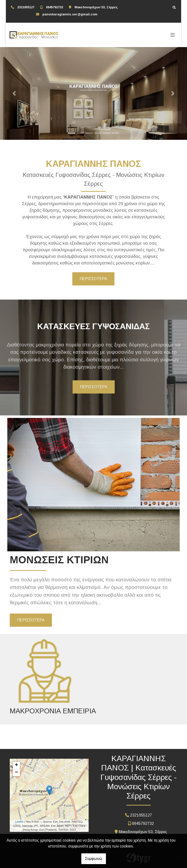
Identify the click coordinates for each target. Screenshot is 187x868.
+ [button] (16, 765)
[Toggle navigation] (173, 35)
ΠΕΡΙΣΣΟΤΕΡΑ (93, 279)
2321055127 (26, 7)
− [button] (16, 773)
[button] (14, 93)
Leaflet (19, 822)
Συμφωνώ (94, 859)
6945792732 (55, 7)
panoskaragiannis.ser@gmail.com (70, 14)
